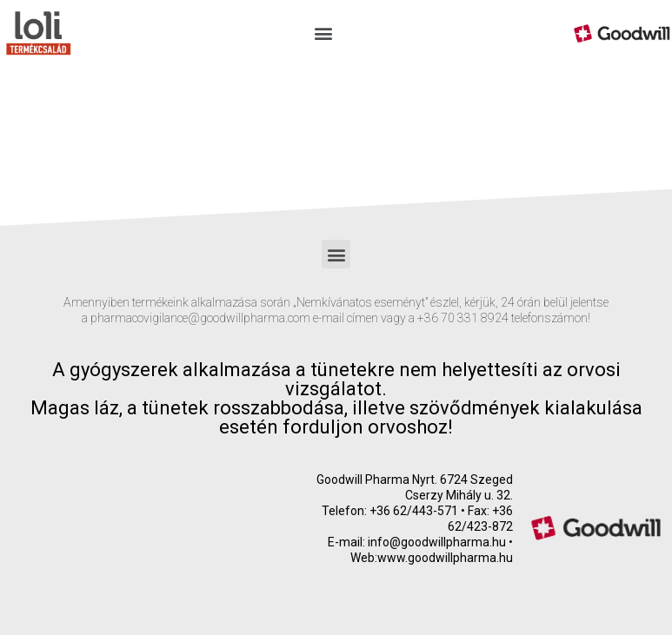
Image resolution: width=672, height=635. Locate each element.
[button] (324, 33)
